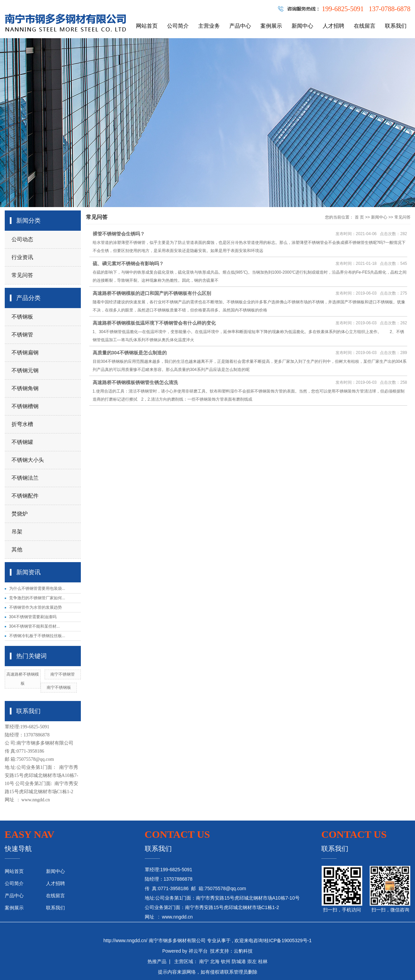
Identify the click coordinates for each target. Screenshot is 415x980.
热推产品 (157, 961)
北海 (215, 961)
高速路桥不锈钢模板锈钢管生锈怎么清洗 (135, 382)
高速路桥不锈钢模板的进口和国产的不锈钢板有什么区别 (152, 293)
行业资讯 (22, 257)
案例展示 (271, 26)
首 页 (359, 217)
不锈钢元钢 (25, 370)
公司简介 (178, 26)
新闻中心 (302, 26)
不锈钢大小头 (28, 460)
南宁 (204, 961)
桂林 (263, 961)
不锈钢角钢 (25, 388)
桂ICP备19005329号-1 (288, 940)
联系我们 (396, 26)
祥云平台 (198, 951)
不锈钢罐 (22, 442)
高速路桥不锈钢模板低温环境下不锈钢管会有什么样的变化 (154, 323)
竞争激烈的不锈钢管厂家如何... (37, 598)
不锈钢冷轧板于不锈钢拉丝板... (37, 636)
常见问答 (22, 275)
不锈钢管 (22, 335)
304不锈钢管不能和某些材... (34, 626)
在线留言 (365, 26)
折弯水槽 (22, 424)
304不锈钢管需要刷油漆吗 (33, 617)
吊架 (17, 532)
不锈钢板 (22, 317)
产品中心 (240, 26)
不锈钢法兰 (25, 478)
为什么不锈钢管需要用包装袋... (37, 588)
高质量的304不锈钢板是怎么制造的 (130, 353)
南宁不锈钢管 (63, 674)
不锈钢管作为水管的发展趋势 (36, 607)
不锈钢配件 (25, 496)
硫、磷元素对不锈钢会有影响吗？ (128, 263)
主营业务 (209, 26)
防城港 (239, 961)
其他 (17, 549)
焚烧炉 (20, 514)
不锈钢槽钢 (25, 406)
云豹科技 (243, 951)
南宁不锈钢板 (59, 687)
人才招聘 (333, 26)
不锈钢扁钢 (25, 353)
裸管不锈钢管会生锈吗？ (119, 234)
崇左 (252, 961)
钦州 (226, 961)
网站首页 (147, 26)
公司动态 (22, 239)
